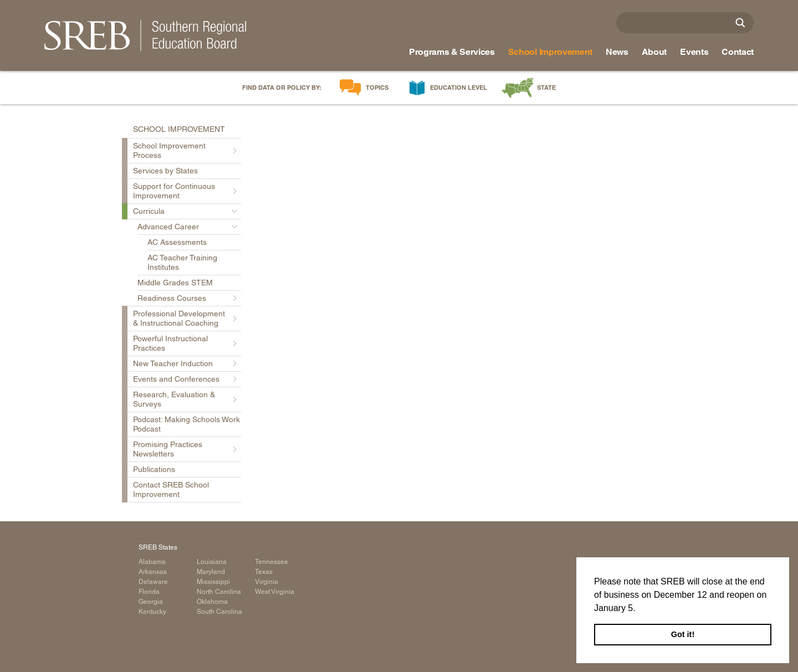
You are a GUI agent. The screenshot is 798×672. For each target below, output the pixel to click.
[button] (640, 609)
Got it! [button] (683, 634)
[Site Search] (740, 23)
